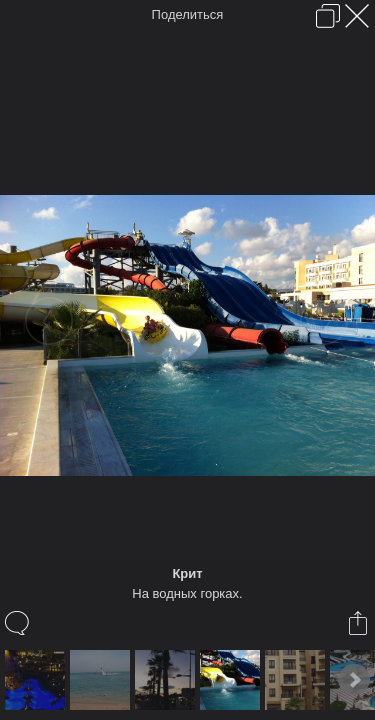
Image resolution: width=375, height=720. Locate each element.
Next (354, 680)
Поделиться (188, 14)
